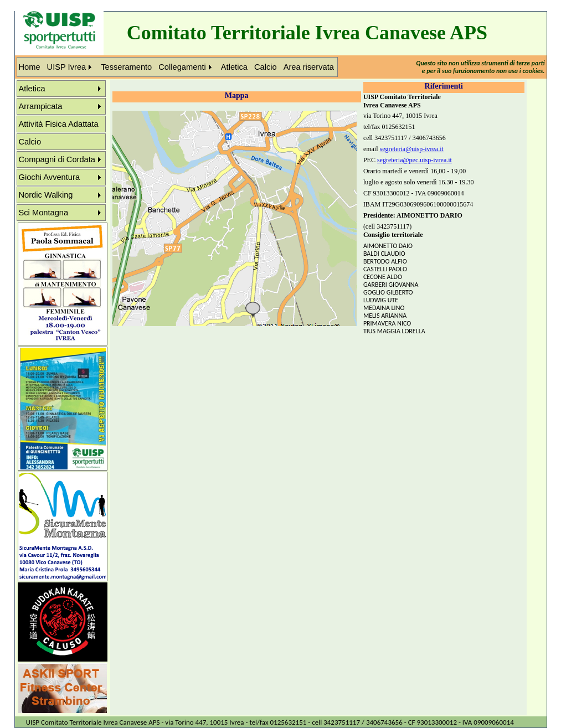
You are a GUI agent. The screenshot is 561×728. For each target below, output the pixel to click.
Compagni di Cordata (57, 159)
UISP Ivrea (67, 67)
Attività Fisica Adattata (59, 124)
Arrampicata (41, 106)
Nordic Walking (46, 195)
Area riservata (309, 67)
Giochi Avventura (50, 177)
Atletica (234, 67)
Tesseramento (126, 67)
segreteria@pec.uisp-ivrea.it (415, 160)
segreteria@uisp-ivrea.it (412, 149)
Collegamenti (182, 67)
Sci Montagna (44, 213)
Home (30, 67)
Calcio (266, 67)
